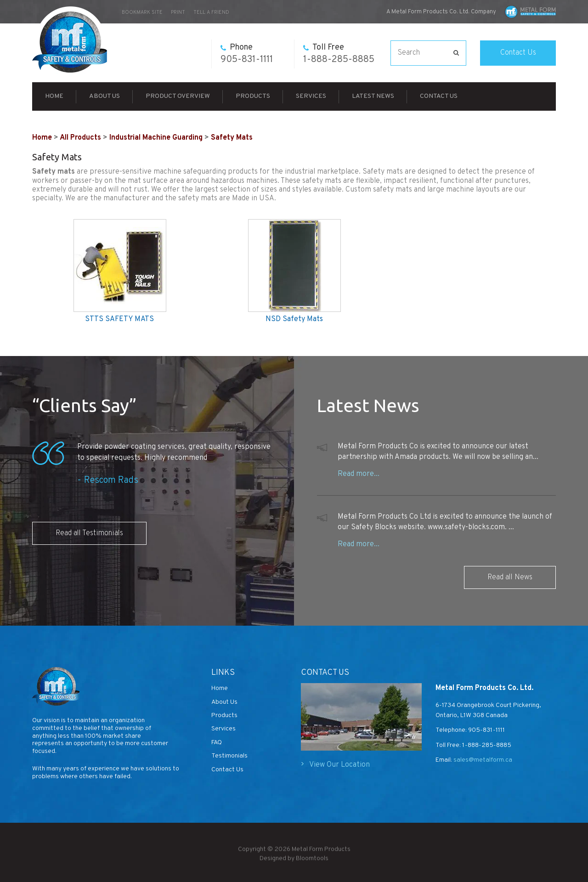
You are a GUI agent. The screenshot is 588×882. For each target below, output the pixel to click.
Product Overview (178, 96)
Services (311, 96)
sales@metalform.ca (482, 760)
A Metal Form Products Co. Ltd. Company (441, 12)
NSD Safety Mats (294, 319)
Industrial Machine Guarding (156, 138)
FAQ (217, 743)
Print (178, 12)
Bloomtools (312, 861)
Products (253, 96)
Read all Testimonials (89, 533)
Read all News (510, 577)
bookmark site (142, 12)
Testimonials (229, 756)
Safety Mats (232, 138)
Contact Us (518, 53)
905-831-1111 (247, 54)
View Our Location (339, 765)
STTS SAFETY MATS (119, 319)
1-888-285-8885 (339, 54)
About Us (105, 96)
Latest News (373, 96)
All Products (80, 138)
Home (54, 96)
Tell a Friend (211, 12)
